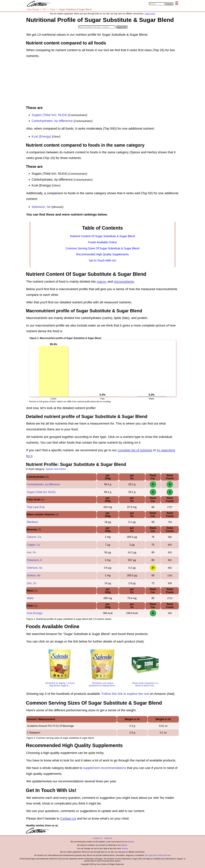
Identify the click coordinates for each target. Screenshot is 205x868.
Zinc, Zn (32, 583)
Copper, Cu (33, 545)
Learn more (150, 14)
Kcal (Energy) (41, 136)
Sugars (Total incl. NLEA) (49, 115)
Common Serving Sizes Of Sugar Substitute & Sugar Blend (102, 248)
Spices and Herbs (56, 469)
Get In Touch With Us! (102, 260)
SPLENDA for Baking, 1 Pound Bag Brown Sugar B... (60, 684)
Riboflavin (33, 522)
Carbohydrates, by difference (52, 121)
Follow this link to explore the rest (125, 694)
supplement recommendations (105, 768)
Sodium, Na (34, 575)
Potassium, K (34, 560)
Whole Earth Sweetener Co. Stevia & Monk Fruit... (145, 684)
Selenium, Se (41, 207)
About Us (108, 838)
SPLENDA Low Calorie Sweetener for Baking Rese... (102, 684)
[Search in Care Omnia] (157, 4)
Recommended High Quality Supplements (102, 254)
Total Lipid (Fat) (36, 507)
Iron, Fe (31, 552)
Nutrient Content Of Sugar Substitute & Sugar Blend (102, 236)
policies (131, 842)
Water (30, 598)
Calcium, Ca (34, 537)
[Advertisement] (102, 82)
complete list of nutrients (135, 450)
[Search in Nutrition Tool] (97, 27)
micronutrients (124, 282)
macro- (102, 282)
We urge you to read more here (158, 855)
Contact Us (68, 818)
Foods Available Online (102, 242)
